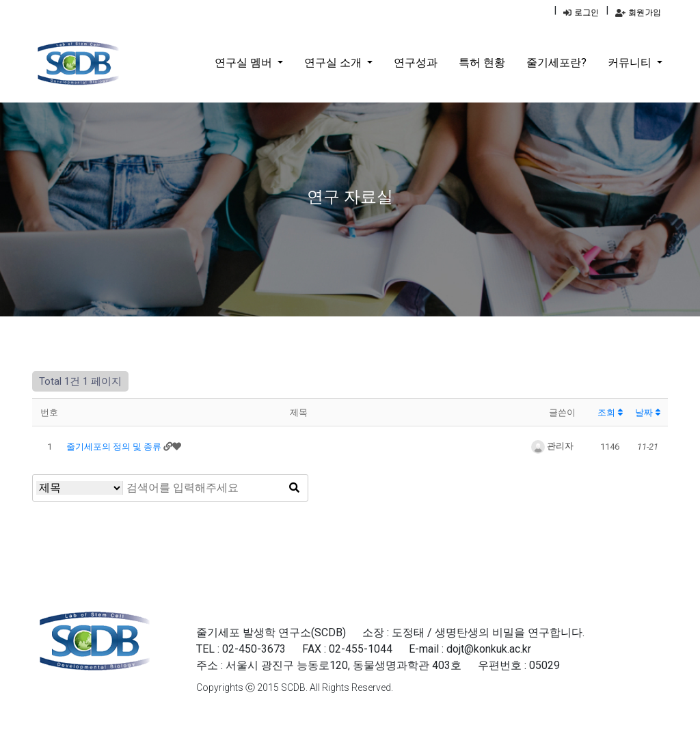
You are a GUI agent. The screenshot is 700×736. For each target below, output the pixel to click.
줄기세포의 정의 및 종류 (115, 447)
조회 (610, 412)
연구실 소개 (334, 63)
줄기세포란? (556, 63)
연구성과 (416, 63)
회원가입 (638, 12)
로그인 (581, 12)
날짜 (648, 412)
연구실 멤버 (245, 63)
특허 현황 (482, 63)
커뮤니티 (631, 63)
